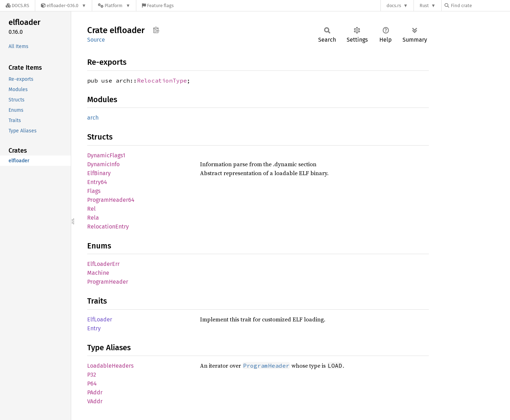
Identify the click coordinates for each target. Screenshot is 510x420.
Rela (93, 218)
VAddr (95, 401)
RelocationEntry (108, 227)
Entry (94, 328)
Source (96, 40)
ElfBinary (99, 173)
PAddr (95, 392)
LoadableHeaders (110, 366)
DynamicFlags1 (106, 155)
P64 (92, 384)
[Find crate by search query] (480, 6)
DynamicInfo (103, 164)
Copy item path (156, 30)
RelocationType (162, 80)
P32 (92, 375)
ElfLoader (100, 319)
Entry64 (97, 182)
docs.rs (394, 6)
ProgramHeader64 (111, 200)
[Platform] (114, 6)
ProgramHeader (108, 282)
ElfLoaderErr (103, 264)
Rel (91, 209)
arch (93, 118)
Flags (94, 191)
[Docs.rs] (17, 6)
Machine (98, 273)
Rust (424, 6)
